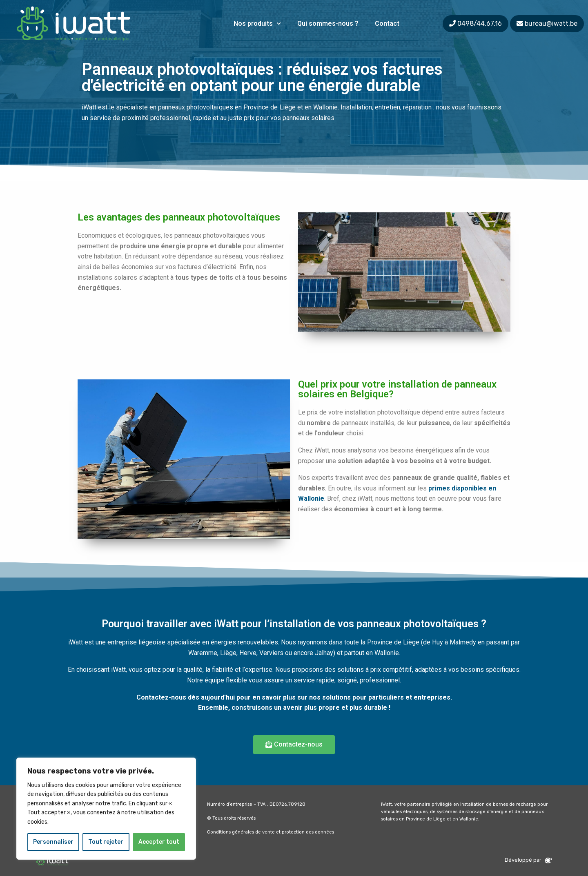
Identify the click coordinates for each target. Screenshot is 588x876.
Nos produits (257, 23)
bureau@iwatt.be (551, 23)
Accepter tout (159, 842)
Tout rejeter (106, 842)
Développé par (528, 860)
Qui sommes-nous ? (328, 23)
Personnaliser (53, 842)
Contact (387, 23)
